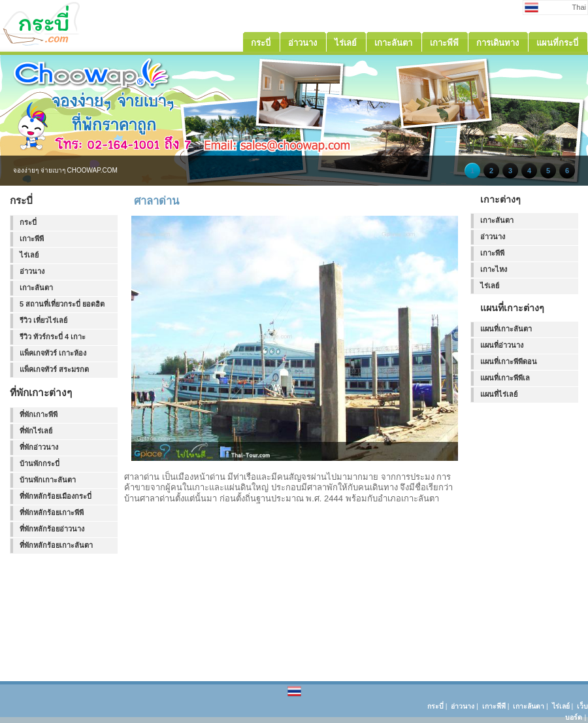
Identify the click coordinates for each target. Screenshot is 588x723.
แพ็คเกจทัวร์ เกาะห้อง (53, 353)
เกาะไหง (494, 269)
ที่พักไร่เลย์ (36, 431)
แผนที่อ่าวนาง (502, 345)
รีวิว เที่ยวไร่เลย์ (43, 320)
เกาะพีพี (32, 239)
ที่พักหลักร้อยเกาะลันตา (56, 545)
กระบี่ (28, 222)
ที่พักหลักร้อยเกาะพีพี (52, 513)
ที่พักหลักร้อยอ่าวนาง (52, 529)
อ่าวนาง (32, 271)
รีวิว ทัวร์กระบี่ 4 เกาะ (53, 337)
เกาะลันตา (36, 288)
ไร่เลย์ (29, 255)
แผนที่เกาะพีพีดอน (509, 361)
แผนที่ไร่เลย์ (499, 394)
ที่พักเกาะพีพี (39, 414)
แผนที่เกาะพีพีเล (505, 378)
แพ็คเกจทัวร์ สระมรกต (54, 369)
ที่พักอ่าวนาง (39, 447)
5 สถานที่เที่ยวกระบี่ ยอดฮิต (62, 304)
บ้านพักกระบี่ (40, 463)
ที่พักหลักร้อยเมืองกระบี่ (56, 496)
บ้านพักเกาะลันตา (48, 480)
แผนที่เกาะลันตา (506, 329)
